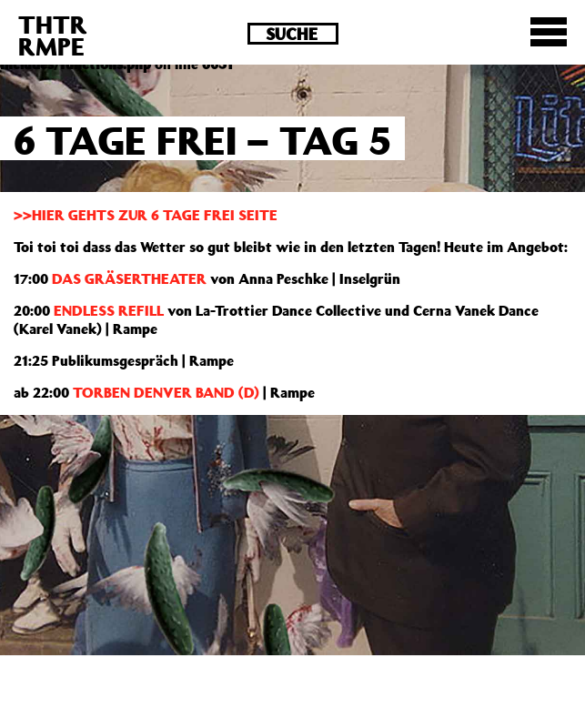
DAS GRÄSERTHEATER (129, 278)
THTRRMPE (53, 35)
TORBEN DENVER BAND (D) (164, 392)
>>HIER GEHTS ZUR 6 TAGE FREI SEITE (146, 215)
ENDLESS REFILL (109, 310)
